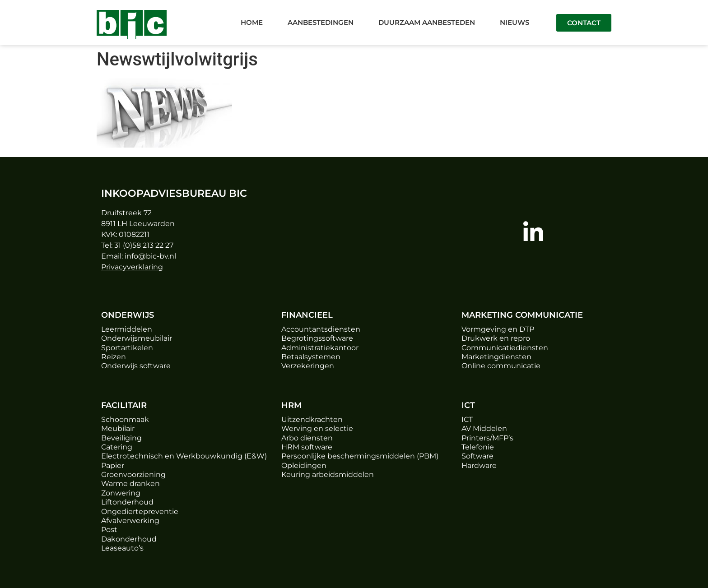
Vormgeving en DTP (498, 329)
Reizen (114, 357)
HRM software (307, 447)
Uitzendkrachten (312, 419)
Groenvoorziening (133, 475)
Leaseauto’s (122, 548)
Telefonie (478, 447)
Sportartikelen (127, 348)
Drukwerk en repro (496, 338)
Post (109, 530)
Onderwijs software (136, 366)
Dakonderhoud (129, 539)
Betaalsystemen (311, 357)
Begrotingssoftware (317, 338)
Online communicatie (501, 366)
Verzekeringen (308, 366)
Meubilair (118, 428)
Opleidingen (304, 465)
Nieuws (515, 22)
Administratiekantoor (320, 348)
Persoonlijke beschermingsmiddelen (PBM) (360, 456)
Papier (113, 465)
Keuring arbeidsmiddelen (328, 475)
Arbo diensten (307, 438)
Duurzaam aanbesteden (427, 22)
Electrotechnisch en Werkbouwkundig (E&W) (184, 456)
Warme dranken (130, 484)
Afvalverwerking (130, 521)
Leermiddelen (127, 329)
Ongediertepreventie (140, 512)
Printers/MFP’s (487, 438)
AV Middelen (484, 428)
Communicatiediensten (505, 348)
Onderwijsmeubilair (137, 338)
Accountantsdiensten (321, 329)
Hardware (479, 465)
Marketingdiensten (496, 357)
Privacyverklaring (132, 267)
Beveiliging (121, 438)
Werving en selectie (317, 428)
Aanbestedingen (321, 22)
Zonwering (121, 493)
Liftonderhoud (127, 502)
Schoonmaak (125, 419)
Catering (117, 447)
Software (477, 456)
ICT (467, 419)
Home (252, 22)
